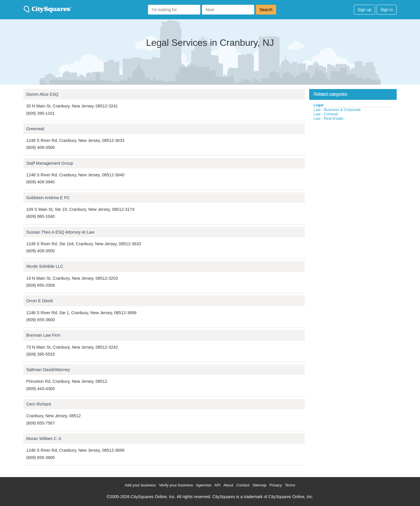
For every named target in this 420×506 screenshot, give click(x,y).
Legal (318, 105)
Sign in (387, 10)
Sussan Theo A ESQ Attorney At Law (60, 232)
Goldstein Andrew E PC (48, 198)
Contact (243, 485)
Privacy (276, 485)
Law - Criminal (326, 114)
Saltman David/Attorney (48, 370)
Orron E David (40, 301)
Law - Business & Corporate (337, 110)
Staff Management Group (50, 163)
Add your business (140, 485)
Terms (290, 485)
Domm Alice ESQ (42, 94)
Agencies (203, 485)
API (217, 485)
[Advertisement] (353, 165)
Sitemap (260, 485)
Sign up (364, 10)
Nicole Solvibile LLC (45, 266)
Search (266, 10)
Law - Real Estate (329, 118)
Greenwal (35, 129)
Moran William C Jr (44, 439)
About (228, 485)
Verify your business (176, 485)
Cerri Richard (38, 404)
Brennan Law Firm (43, 335)
